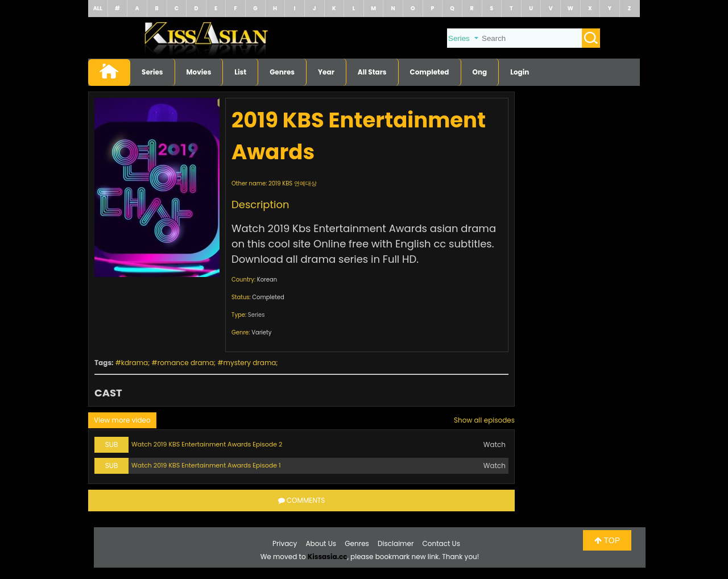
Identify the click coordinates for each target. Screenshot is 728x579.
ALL (98, 8)
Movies (199, 72)
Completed (430, 72)
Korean (267, 280)
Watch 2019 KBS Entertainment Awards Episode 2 (207, 444)
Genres (282, 72)
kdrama (135, 363)
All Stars (372, 72)
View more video (122, 420)
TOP (607, 540)
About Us (321, 543)
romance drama (186, 363)
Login (520, 72)
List (240, 72)
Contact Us (441, 543)
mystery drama (250, 363)
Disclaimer (396, 543)
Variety (261, 332)
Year (326, 72)
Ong (480, 72)
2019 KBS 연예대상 (293, 183)
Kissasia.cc (328, 557)
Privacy (285, 543)
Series (152, 72)
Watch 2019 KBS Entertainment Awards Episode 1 (206, 465)
